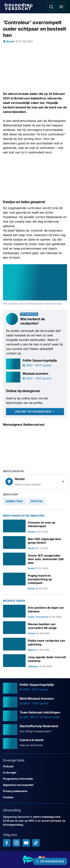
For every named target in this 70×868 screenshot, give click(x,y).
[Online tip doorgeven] (35, 412)
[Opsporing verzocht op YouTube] (26, 843)
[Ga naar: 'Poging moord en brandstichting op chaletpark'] (35, 581)
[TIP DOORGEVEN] (50, 861)
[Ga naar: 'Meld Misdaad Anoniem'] (35, 702)
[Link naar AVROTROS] (28, 860)
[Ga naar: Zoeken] (51, 7)
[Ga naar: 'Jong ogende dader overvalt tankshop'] (35, 661)
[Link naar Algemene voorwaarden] (35, 785)
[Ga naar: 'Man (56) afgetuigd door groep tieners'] (35, 543)
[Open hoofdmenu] (61, 7)
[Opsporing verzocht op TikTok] (36, 843)
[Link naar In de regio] (35, 772)
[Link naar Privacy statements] (35, 791)
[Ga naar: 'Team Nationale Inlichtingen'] (35, 716)
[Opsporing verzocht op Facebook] (7, 843)
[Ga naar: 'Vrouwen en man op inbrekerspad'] (35, 526)
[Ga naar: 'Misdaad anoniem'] (35, 377)
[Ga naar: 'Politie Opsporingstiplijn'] (35, 364)
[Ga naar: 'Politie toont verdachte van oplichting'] (35, 644)
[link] (35, 482)
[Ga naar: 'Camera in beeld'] (35, 743)
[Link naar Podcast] (35, 766)
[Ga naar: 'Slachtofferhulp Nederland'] (35, 730)
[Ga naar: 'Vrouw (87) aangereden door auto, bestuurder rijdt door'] (35, 561)
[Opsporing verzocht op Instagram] (16, 843)
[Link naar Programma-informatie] (35, 779)
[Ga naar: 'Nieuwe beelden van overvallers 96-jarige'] (35, 628)
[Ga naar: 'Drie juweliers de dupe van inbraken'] (35, 611)
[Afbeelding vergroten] (64, 267)
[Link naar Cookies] (35, 797)
